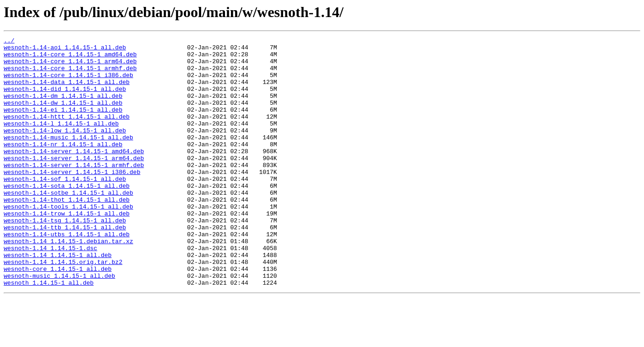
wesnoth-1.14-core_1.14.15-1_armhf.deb (70, 75)
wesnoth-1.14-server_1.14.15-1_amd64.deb (74, 174)
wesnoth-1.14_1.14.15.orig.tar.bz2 (63, 307)
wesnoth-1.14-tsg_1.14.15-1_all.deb (65, 257)
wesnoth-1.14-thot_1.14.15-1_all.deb (67, 233)
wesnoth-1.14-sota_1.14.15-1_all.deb (67, 216)
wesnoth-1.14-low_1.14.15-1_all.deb (65, 150)
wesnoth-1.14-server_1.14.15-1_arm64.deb (74, 183)
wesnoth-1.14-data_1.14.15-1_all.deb (67, 91)
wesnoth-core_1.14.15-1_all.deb (58, 316)
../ (9, 42)
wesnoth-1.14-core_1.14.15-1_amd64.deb (70, 58)
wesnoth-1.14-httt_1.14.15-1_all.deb (67, 133)
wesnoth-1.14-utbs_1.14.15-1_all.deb (67, 274)
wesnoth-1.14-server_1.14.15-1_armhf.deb (74, 191)
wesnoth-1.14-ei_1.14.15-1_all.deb (63, 125)
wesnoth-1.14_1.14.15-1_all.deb (58, 299)
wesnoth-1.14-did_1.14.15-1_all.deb (65, 100)
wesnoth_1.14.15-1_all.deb (49, 332)
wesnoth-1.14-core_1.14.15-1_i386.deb (68, 83)
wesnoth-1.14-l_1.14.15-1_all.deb (61, 141)
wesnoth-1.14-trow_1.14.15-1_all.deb (67, 249)
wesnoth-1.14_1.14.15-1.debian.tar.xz (68, 282)
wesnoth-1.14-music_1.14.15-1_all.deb (68, 158)
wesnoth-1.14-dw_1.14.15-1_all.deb (63, 116)
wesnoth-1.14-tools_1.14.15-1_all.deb (68, 241)
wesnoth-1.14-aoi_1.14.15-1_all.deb (65, 50)
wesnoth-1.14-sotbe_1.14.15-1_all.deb (68, 224)
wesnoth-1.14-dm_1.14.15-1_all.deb (63, 108)
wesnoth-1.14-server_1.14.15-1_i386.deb (72, 199)
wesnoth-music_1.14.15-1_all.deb (59, 324)
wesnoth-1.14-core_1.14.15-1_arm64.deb (70, 66)
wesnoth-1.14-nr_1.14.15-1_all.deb (63, 166)
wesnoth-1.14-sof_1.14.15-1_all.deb (65, 208)
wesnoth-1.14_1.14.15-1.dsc (50, 291)
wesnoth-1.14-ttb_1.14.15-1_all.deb (65, 266)
